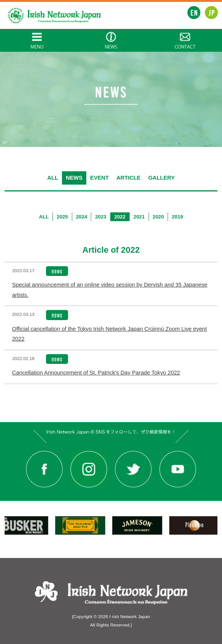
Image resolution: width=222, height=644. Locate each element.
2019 (177, 217)
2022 (120, 217)
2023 (101, 217)
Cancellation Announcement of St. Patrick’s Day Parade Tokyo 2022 (96, 373)
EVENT (99, 178)
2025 (62, 217)
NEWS (74, 178)
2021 (139, 217)
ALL (53, 178)
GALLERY (162, 178)
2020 (158, 217)
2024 (82, 217)
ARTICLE (128, 178)
